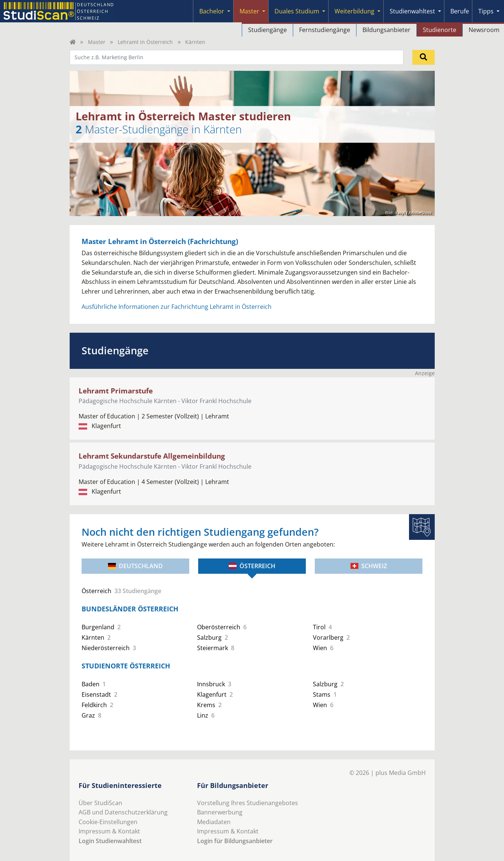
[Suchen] (424, 57)
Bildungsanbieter (386, 30)
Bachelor (212, 11)
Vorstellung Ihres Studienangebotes (248, 803)
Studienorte (440, 30)
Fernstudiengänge (325, 30)
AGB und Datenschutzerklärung (123, 812)
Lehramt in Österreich (145, 42)
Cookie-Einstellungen (108, 822)
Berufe (460, 11)
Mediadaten (214, 822)
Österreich (252, 566)
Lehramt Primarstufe (116, 391)
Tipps (486, 11)
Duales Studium (297, 11)
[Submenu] (229, 11)
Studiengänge (267, 30)
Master (249, 11)
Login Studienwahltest (110, 841)
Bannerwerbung (220, 812)
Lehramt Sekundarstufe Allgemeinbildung (152, 456)
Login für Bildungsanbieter (235, 841)
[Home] (73, 42)
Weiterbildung (354, 11)
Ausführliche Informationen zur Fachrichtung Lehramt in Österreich (177, 307)
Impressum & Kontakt (109, 831)
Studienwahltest (412, 11)
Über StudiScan (100, 803)
